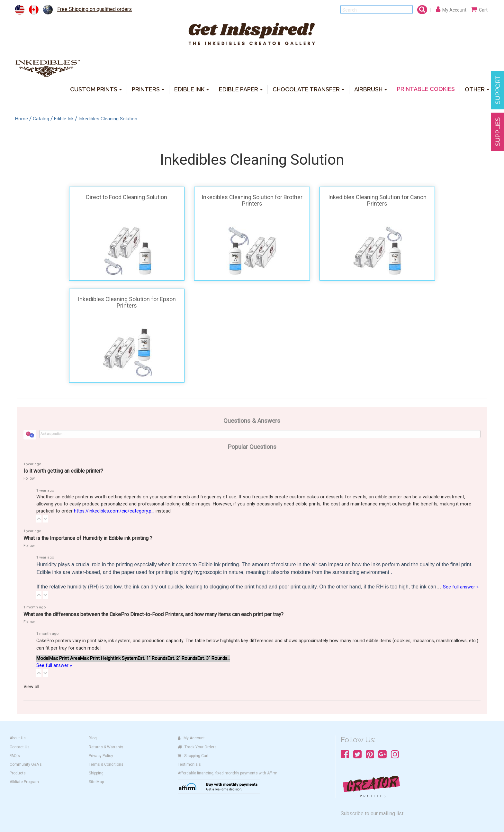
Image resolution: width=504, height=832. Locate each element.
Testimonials (189, 764)
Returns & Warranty (106, 747)
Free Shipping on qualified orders (94, 9)
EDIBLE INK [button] (192, 89)
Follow (29, 478)
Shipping (96, 773)
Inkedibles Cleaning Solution (108, 119)
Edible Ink (64, 119)
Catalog (41, 119)
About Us (18, 738)
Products (18, 773)
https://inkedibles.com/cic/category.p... (114, 511)
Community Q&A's (26, 764)
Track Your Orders (197, 747)
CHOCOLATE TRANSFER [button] (308, 89)
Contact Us (20, 747)
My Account (191, 738)
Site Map (96, 782)
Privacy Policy (101, 756)
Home (22, 119)
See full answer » (461, 587)
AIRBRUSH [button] (371, 89)
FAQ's (15, 756)
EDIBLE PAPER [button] (241, 89)
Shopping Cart (193, 756)
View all (31, 687)
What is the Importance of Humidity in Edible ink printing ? (88, 538)
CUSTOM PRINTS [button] (96, 89)
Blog (93, 738)
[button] (39, 519)
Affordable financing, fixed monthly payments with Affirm (228, 773)
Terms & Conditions (106, 764)
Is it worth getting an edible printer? (63, 471)
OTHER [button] (477, 89)
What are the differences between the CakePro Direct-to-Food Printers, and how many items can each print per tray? (153, 614)
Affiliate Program (24, 782)
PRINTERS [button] (148, 89)
